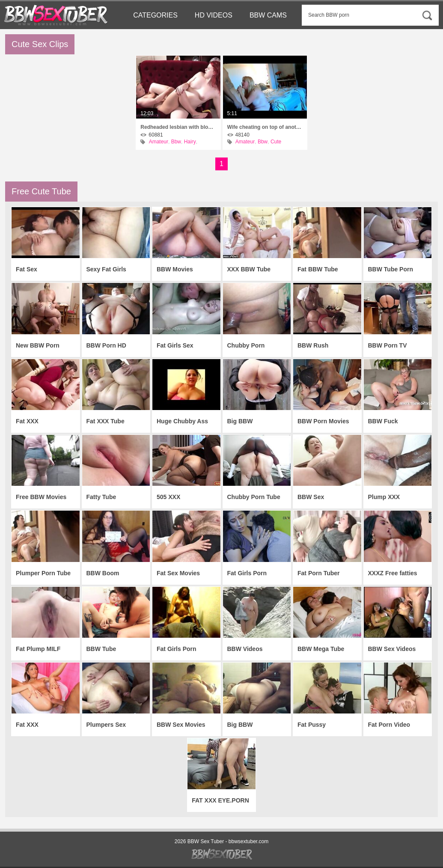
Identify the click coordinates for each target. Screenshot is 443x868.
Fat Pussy (312, 725)
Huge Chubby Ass (182, 421)
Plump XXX (384, 497)
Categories (155, 15)
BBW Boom (103, 573)
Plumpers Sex (106, 725)
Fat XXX (27, 421)
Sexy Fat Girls (106, 269)
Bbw (176, 142)
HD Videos (214, 15)
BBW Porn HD (106, 345)
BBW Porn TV (388, 345)
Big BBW (240, 421)
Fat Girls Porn (177, 649)
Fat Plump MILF (38, 649)
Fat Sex (27, 269)
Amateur (159, 142)
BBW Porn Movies (323, 421)
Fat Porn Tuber (319, 573)
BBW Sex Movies (181, 725)
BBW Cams (268, 15)
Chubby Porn (246, 345)
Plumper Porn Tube (43, 573)
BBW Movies (175, 269)
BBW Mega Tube (321, 649)
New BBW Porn (38, 345)
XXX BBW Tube (249, 269)
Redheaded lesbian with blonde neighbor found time (178, 127)
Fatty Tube (101, 497)
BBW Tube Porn (391, 269)
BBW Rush (313, 345)
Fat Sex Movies (178, 573)
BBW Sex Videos (392, 649)
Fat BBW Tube (318, 269)
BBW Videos (245, 649)
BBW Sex (311, 497)
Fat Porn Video (389, 725)
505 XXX (168, 497)
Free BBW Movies (41, 497)
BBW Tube (101, 649)
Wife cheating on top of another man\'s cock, (265, 127)
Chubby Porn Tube (254, 497)
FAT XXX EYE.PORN (220, 800)
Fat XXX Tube (106, 421)
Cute (276, 142)
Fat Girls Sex (175, 345)
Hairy (190, 142)
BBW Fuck (383, 421)
